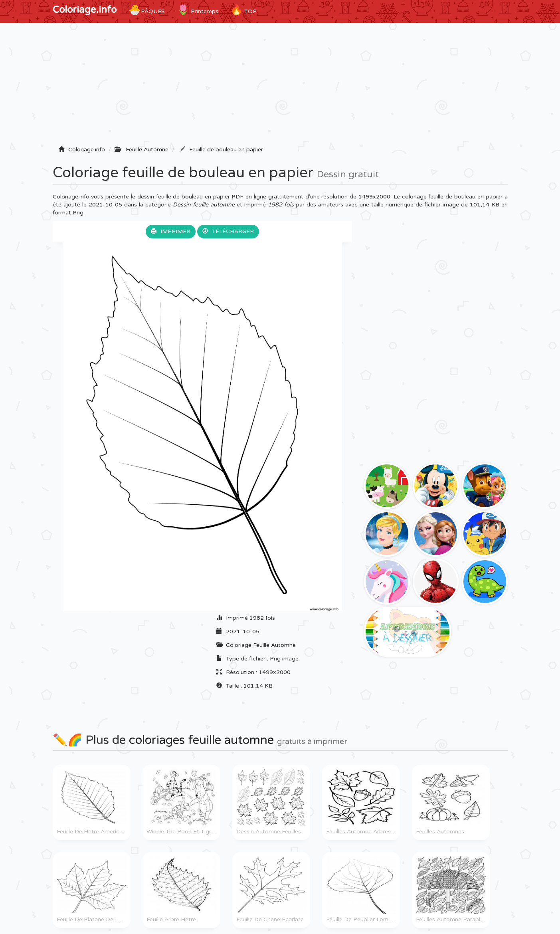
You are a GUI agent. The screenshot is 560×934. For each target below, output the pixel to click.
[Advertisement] (280, 87)
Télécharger (228, 231)
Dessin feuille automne (204, 205)
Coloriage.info (85, 10)
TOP (243, 10)
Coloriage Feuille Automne (261, 645)
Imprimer (171, 231)
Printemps (198, 10)
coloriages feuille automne (201, 740)
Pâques (147, 10)
